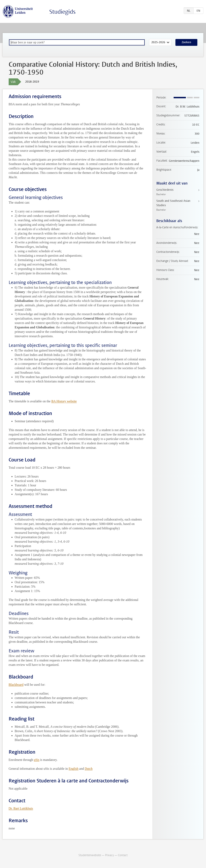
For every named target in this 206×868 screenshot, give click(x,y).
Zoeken (186, 42)
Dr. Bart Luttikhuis (21, 808)
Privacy (109, 855)
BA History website (64, 401)
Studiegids (62, 12)
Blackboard (16, 685)
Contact (123, 855)
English (74, 769)
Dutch (89, 769)
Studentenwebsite (90, 855)
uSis (37, 760)
